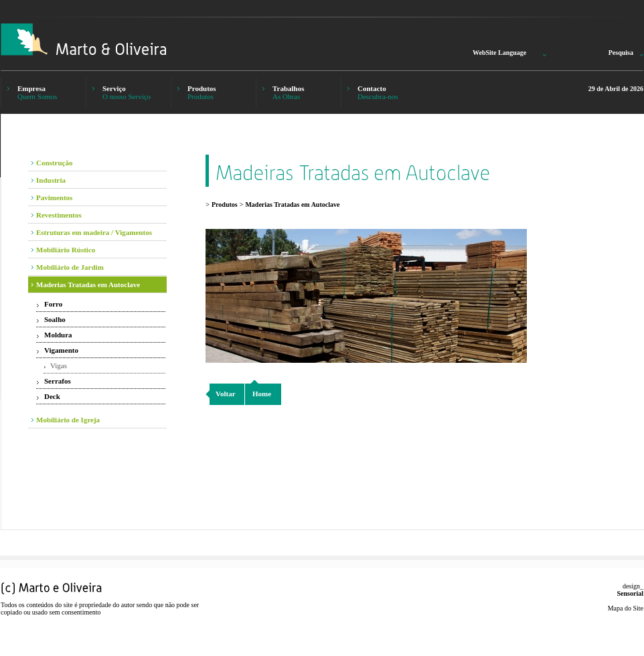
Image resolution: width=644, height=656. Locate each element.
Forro (53, 304)
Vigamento (61, 350)
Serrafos (58, 381)
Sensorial (630, 593)
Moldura (58, 335)
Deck (52, 396)
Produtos (225, 204)
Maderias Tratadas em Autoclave (292, 204)
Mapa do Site (626, 608)
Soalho (55, 319)
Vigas (59, 365)
